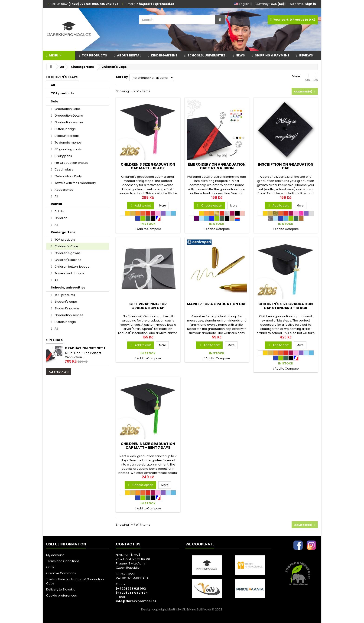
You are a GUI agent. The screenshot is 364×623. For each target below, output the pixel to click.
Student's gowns (67, 308)
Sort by (122, 77)
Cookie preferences (62, 595)
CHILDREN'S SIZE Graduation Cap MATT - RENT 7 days (148, 446)
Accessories (64, 190)
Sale (55, 101)
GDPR (50, 567)
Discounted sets (66, 136)
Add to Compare (149, 229)
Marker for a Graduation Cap (217, 304)
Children (61, 218)
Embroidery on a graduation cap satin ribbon (217, 166)
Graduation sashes (69, 122)
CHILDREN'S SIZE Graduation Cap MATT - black (148, 166)
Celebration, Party (68, 176)
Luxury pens (63, 156)
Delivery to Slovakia (61, 589)
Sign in (311, 4)
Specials (55, 340)
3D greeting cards (68, 149)
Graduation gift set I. (85, 348)
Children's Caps (66, 246)
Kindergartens (63, 232)
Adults (59, 211)
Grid (308, 77)
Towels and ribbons (69, 273)
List (316, 77)
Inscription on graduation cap (286, 166)
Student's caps (65, 302)
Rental (56, 204)
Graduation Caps (67, 109)
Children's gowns (67, 253)
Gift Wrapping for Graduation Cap (148, 306)
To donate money (68, 143)
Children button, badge (72, 267)
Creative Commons (61, 573)
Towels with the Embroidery (75, 183)
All (53, 85)
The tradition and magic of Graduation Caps (75, 581)
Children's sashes (68, 260)
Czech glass (63, 169)
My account (55, 555)
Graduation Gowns (68, 116)
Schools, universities (68, 287)
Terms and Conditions (63, 561)
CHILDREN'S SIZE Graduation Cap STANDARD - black (286, 306)
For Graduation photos (71, 163)
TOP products (62, 93)
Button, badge (65, 129)
